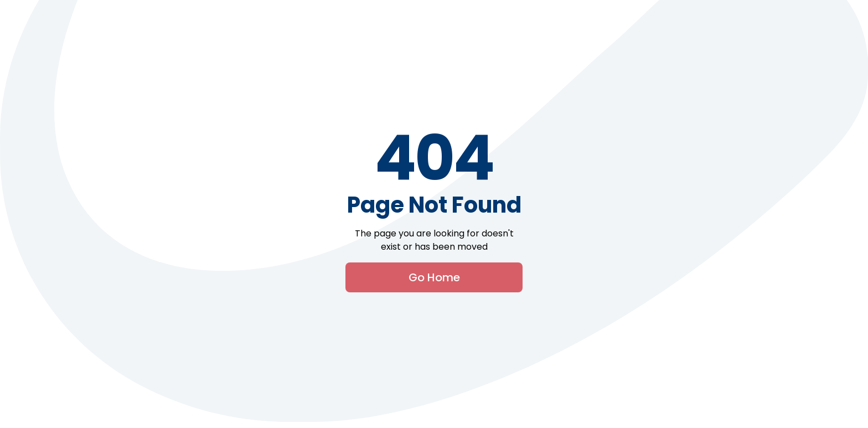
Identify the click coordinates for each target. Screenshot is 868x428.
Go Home (434, 277)
